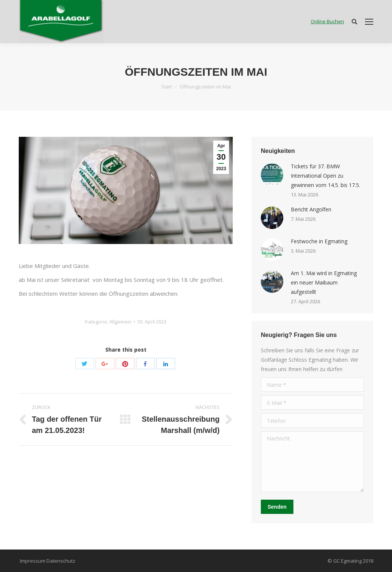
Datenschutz (61, 561)
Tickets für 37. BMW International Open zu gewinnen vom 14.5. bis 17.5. (325, 176)
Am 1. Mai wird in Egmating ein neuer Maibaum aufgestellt (324, 282)
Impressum (33, 561)
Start (167, 87)
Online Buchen (327, 21)
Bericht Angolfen (311, 209)
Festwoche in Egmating (319, 241)
